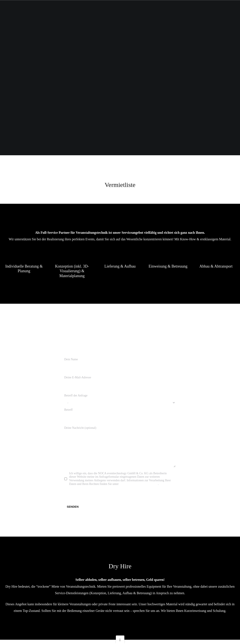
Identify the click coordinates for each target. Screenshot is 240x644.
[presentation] (97, 499)
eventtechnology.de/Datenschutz (139, 488)
